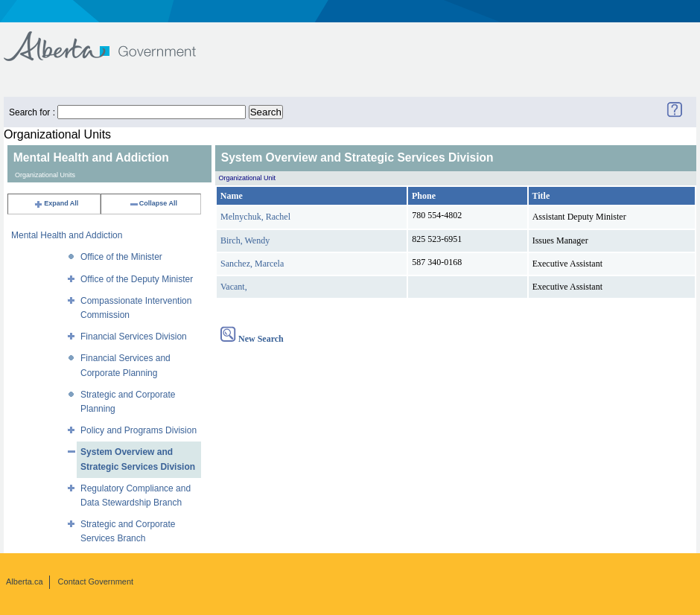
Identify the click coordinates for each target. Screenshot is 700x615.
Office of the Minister (121, 257)
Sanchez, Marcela (252, 264)
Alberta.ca (25, 581)
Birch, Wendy (245, 240)
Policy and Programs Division (139, 430)
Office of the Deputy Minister (137, 279)
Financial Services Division (134, 337)
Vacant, (234, 287)
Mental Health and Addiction (67, 235)
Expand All (56, 203)
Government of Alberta (112, 39)
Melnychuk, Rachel (255, 217)
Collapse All (153, 203)
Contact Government (96, 581)
